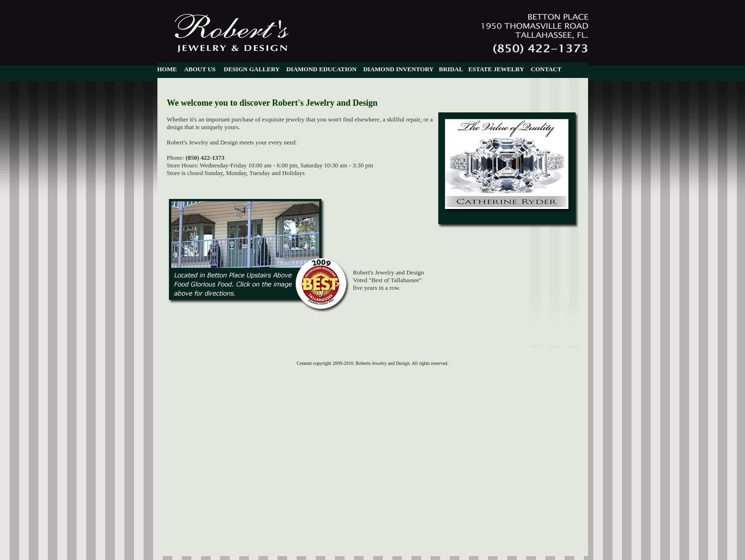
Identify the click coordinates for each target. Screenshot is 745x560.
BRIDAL (451, 69)
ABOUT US (200, 69)
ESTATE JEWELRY (496, 69)
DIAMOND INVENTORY (398, 69)
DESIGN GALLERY (252, 69)
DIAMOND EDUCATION (321, 69)
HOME (167, 69)
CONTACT (546, 69)
